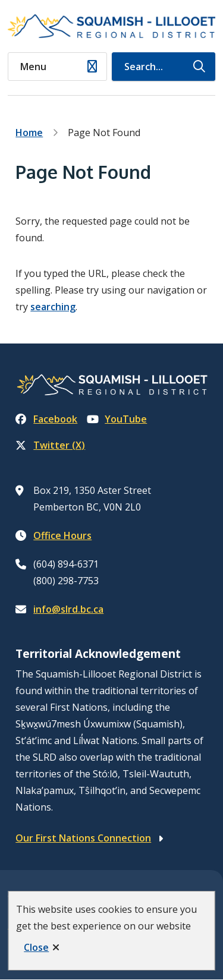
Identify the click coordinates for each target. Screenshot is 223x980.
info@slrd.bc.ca (68, 609)
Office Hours (62, 535)
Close (36, 947)
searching (53, 307)
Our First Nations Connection (83, 838)
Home (29, 133)
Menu (33, 67)
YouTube (117, 419)
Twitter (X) (50, 445)
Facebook (46, 419)
